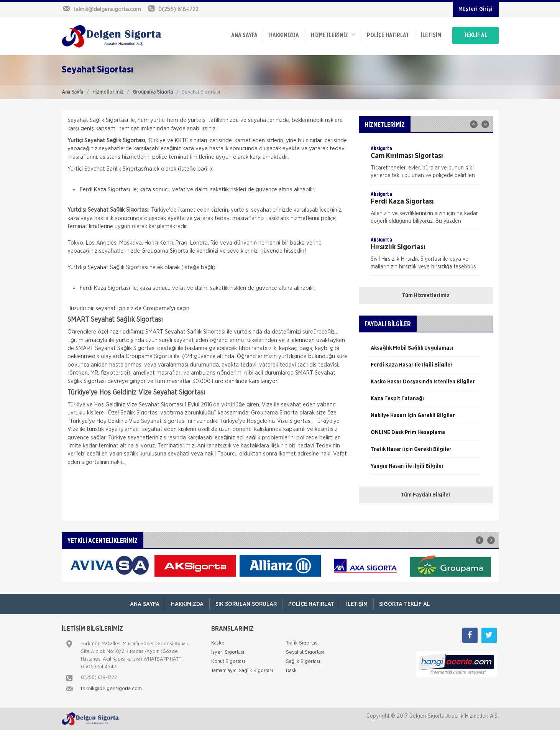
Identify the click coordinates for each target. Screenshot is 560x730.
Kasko (218, 643)
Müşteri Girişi (475, 9)
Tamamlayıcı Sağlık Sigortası (242, 671)
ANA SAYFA (243, 35)
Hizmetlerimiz (108, 92)
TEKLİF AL (475, 35)
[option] (426, 164)
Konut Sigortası (228, 662)
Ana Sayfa (72, 92)
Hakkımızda (283, 35)
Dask (291, 671)
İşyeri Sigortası (228, 652)
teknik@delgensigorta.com (111, 689)
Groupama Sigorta (153, 92)
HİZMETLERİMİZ (332, 35)
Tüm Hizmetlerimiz (426, 296)
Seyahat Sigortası (305, 652)
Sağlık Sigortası (303, 662)
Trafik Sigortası (302, 643)
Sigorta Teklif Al (405, 604)
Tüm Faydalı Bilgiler (426, 495)
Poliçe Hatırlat (387, 35)
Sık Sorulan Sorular (246, 604)
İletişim (430, 35)
